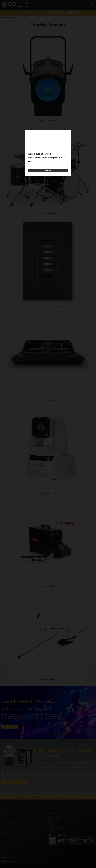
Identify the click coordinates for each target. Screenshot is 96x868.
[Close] (70, 131)
